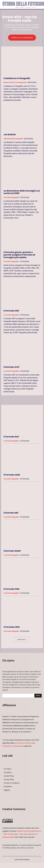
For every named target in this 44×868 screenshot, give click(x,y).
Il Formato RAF (11, 437)
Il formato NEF (11, 513)
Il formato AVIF (11, 367)
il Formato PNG (11, 589)
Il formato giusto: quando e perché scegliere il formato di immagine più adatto (19, 255)
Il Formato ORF (11, 311)
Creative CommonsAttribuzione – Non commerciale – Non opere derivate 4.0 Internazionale (22, 834)
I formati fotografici (11, 197)
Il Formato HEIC (12, 627)
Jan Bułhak (10, 134)
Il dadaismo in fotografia (17, 78)
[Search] (38, 696)
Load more (22, 640)
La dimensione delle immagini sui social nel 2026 (22, 192)
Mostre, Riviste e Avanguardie (15, 82)
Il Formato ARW (12, 475)
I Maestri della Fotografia (13, 139)
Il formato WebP (12, 551)
